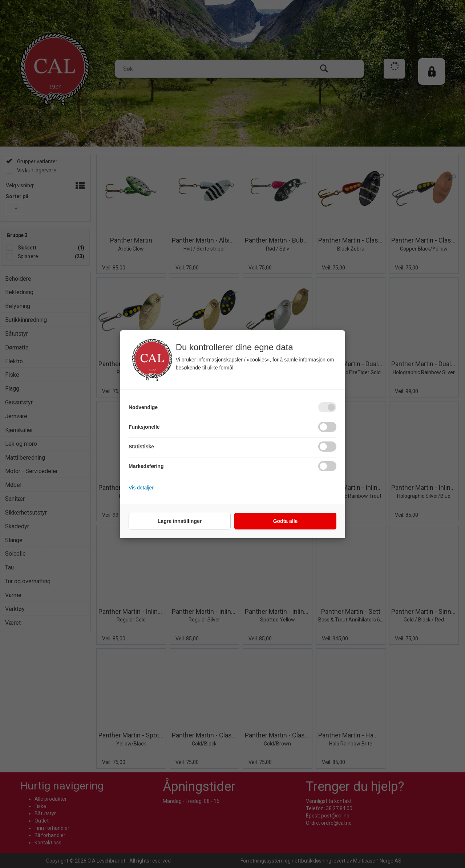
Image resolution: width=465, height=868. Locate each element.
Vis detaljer (141, 488)
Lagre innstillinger (180, 521)
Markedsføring (146, 466)
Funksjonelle (144, 427)
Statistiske (141, 447)
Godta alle (286, 521)
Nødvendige (143, 407)
